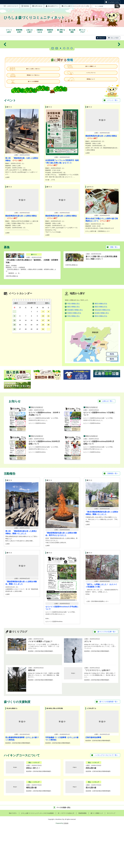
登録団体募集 (82, 853)
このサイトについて (12, 6)
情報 (61, 31)
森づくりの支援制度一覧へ (109, 742)
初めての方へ (13, 853)
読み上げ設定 (115, 38)
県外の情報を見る (101, 356)
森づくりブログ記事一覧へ (107, 672)
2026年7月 (31, 343)
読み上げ (102, 38)
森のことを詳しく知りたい (34, 104)
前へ (5, 61)
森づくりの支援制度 (34, 120)
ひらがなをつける (113, 2)
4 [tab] (72, 81)
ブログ (82, 31)
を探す (9, 31)
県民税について (90, 120)
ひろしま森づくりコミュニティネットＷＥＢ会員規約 (37, 853)
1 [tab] (61, 81)
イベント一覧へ (113, 140)
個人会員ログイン (53, 6)
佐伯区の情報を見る (102, 353)
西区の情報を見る (101, 347)
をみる (40, 31)
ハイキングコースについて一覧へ (106, 795)
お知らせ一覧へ (108, 441)
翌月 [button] (47, 343)
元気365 (66, 863)
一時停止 (57, 82)
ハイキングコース (90, 112)
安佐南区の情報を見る (75, 350)
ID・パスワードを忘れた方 (66, 853)
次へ (119, 61)
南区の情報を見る (73, 347)
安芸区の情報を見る (74, 353)
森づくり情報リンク (90, 104)
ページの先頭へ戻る (63, 848)
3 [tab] (68, 81)
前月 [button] (16, 343)
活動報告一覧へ (113, 513)
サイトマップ (111, 853)
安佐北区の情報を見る (103, 350)
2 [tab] (64, 81)
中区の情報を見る (73, 344)
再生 (53, 82)
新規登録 (26, 6)
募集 (72, 31)
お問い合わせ (38, 6)
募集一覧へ (114, 287)
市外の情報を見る (73, 356)
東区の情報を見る (101, 344)
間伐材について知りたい (34, 112)
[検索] (117, 6)
